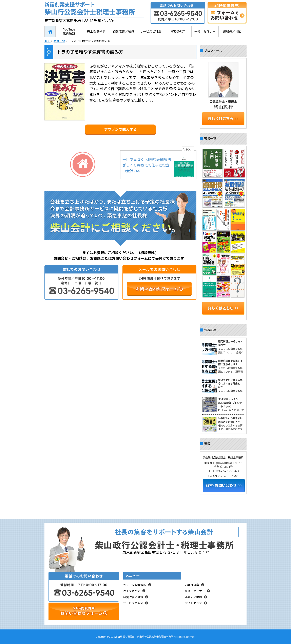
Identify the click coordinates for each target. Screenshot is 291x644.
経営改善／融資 (123, 31)
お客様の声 (178, 31)
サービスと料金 (151, 31)
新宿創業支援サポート (94, 9)
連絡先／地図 (232, 31)
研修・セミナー (205, 31)
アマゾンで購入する (120, 129)
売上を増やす (96, 31)
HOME (50, 32)
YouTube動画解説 (69, 31)
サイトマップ (193, 603)
